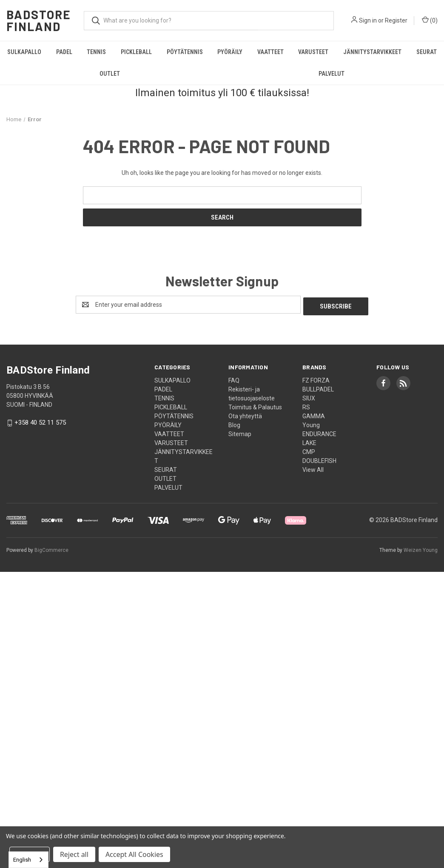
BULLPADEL (318, 388)
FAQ (234, 379)
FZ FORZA (316, 379)
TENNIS (96, 52)
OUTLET (110, 74)
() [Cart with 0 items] (430, 20)
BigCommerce (51, 548)
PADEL (64, 52)
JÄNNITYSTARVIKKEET (372, 52)
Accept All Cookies (134, 854)
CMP (309, 450)
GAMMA (314, 414)
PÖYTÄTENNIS (185, 52)
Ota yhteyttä (245, 414)
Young (311, 423)
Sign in (368, 20)
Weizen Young (421, 548)
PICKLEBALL (136, 52)
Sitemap (240, 432)
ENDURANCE (319, 432)
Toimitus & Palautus (255, 405)
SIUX (309, 397)
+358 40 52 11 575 (40, 421)
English (22, 860)
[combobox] (28, 860)
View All (313, 468)
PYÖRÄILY (230, 52)
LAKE (309, 441)
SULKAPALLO (24, 52)
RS (306, 405)
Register (396, 20)
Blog (234, 423)
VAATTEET (270, 52)
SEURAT (427, 52)
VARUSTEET (313, 52)
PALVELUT (332, 74)
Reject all (74, 854)
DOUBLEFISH (319, 459)
